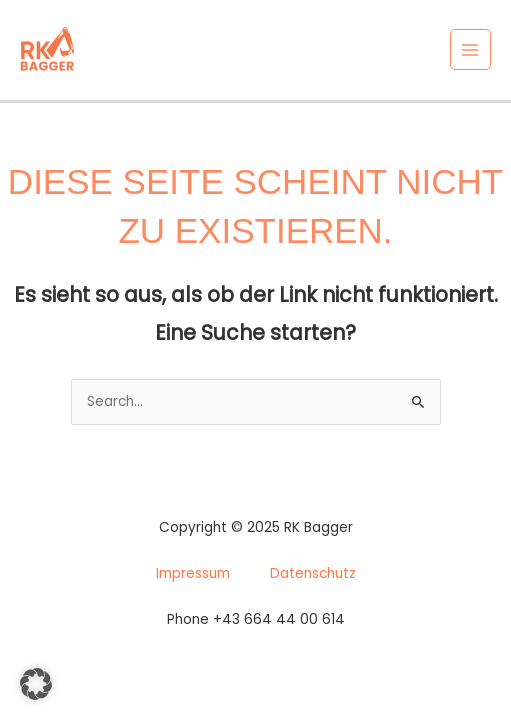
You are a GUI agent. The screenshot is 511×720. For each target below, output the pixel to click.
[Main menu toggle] (470, 49)
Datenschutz (313, 573)
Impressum (193, 573)
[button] (36, 684)
